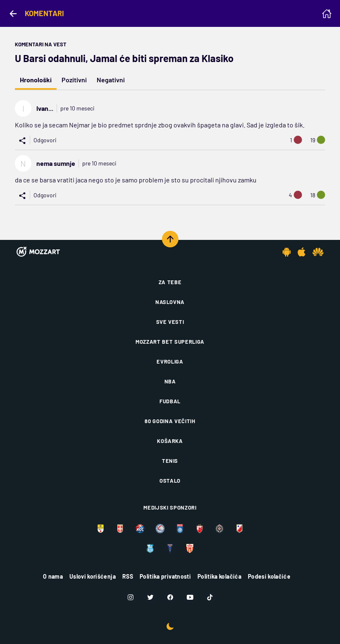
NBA (170, 381)
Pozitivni (74, 80)
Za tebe (170, 282)
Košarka (170, 441)
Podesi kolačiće (269, 576)
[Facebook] (170, 597)
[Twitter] (150, 597)
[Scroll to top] (170, 239)
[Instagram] (131, 597)
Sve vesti (170, 322)
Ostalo (170, 481)
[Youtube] (190, 597)
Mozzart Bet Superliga (170, 342)
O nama (53, 576)
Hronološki (36, 80)
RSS (128, 576)
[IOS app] (302, 252)
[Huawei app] (318, 252)
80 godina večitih (170, 421)
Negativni (111, 80)
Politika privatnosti (165, 576)
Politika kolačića (219, 576)
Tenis (170, 461)
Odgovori (45, 140)
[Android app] (287, 252)
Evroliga (170, 362)
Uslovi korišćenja (93, 576)
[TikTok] (210, 597)
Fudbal (170, 401)
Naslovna (170, 302)
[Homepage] (327, 14)
